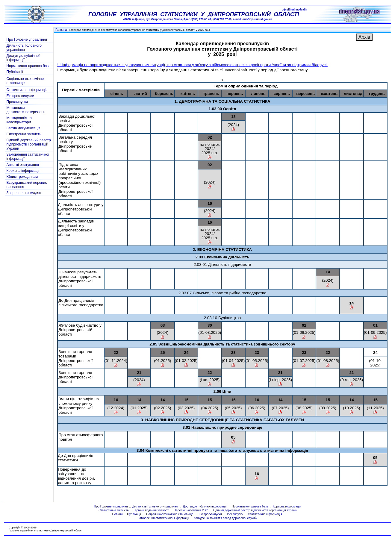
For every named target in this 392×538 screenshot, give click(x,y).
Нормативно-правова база (29, 66)
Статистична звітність (114, 510)
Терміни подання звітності (151, 510)
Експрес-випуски (21, 96)
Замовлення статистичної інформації (164, 518)
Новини (117, 514)
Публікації (15, 72)
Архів (364, 37)
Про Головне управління (27, 40)
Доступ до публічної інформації (23, 58)
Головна (61, 30)
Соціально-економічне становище (170, 514)
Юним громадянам (22, 177)
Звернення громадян (24, 193)
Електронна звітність (24, 134)
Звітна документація (24, 128)
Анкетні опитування (23, 165)
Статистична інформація (27, 90)
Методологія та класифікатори (19, 120)
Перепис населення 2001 (191, 510)
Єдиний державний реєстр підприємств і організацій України (29, 144)
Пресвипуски (17, 102)
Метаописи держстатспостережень (26, 110)
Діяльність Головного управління (24, 48)
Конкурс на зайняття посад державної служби (226, 518)
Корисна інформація (24, 171)
